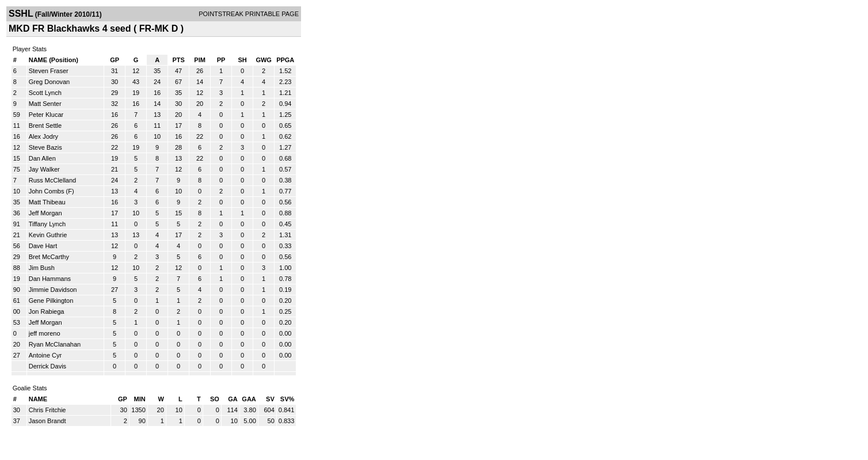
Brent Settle (45, 126)
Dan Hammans (50, 279)
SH (242, 60)
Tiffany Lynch (47, 224)
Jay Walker (44, 169)
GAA (249, 399)
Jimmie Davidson (53, 290)
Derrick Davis (47, 366)
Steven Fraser (49, 71)
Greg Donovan (50, 82)
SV (270, 399)
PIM (200, 60)
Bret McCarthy (49, 257)
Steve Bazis (45, 147)
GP (115, 60)
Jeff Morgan (45, 213)
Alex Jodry (43, 136)
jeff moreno (45, 333)
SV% (287, 399)
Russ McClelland (53, 180)
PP (221, 60)
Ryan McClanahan (55, 344)
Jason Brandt (47, 421)
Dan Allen (42, 158)
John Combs (47, 191)
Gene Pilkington (51, 301)
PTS (178, 60)
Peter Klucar (46, 115)
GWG (264, 60)
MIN (140, 399)
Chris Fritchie (47, 410)
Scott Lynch (45, 93)
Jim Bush (42, 268)
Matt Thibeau (47, 202)
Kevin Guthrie (48, 235)
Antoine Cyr (45, 355)
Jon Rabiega (47, 311)
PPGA (285, 60)
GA (233, 399)
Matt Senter (45, 104)
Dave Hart (43, 246)
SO (215, 399)
